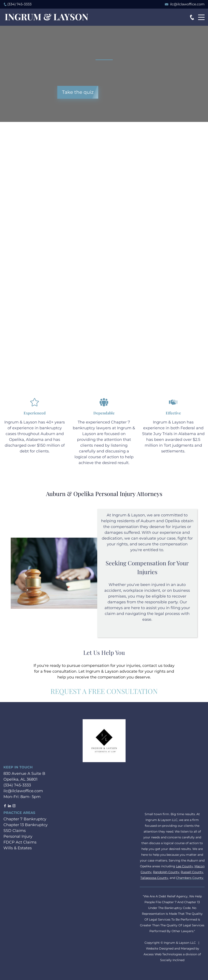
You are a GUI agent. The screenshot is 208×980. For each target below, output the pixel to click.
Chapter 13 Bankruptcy (26, 825)
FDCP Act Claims (20, 842)
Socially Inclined (172, 960)
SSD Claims (15, 831)
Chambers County (190, 878)
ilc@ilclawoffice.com (187, 4)
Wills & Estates (18, 848)
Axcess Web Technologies (163, 954)
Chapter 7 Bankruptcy (25, 819)
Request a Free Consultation (104, 691)
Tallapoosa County (154, 878)
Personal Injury (18, 836)
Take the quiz (78, 92)
